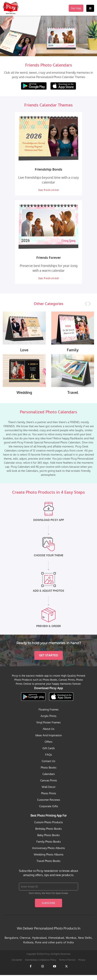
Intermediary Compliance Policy (41, 965)
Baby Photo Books (48, 840)
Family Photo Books (49, 847)
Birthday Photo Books (48, 834)
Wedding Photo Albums (49, 859)
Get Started (49, 660)
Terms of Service (67, 965)
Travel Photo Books (48, 866)
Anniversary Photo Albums (48, 853)
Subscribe (48, 908)
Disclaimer (17, 965)
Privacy (82, 965)
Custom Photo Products (48, 827)
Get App (76, 8)
